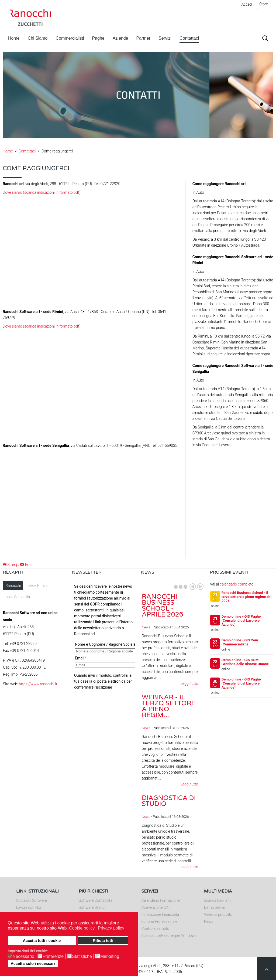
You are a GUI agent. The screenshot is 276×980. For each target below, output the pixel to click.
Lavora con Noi (29, 907)
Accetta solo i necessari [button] (33, 964)
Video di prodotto (218, 914)
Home (14, 38)
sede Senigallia (18, 597)
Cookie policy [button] (82, 928)
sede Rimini (38, 586)
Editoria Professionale (159, 921)
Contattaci (189, 38)
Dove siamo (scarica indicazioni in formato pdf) (42, 192)
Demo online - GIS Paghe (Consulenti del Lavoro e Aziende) (241, 620)
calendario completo (237, 584)
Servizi (165, 38)
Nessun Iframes (104, 635)
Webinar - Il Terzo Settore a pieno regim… (169, 706)
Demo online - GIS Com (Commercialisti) (240, 642)
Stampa (11, 565)
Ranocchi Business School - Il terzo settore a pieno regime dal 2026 (246, 597)
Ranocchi (13, 586)
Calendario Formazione (161, 900)
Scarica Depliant (217, 900)
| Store (263, 4)
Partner (143, 38)
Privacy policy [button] (111, 928)
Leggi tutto (189, 683)
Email (27, 565)
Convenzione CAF (156, 907)
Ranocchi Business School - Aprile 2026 (163, 606)
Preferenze (53, 957)
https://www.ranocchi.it (38, 684)
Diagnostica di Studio (169, 801)
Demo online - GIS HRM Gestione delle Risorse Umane (245, 662)
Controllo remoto (155, 928)
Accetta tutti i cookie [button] (42, 941)
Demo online (214, 907)
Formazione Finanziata (160, 914)
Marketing (110, 957)
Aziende (120, 38)
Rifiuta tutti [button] (103, 941)
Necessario (23, 957)
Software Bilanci (92, 907)
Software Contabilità (95, 900)
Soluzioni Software (32, 900)
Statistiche (82, 957)
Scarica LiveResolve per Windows (169, 935)
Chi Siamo (38, 38)
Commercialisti (70, 38)
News (146, 627)
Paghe (98, 38)
